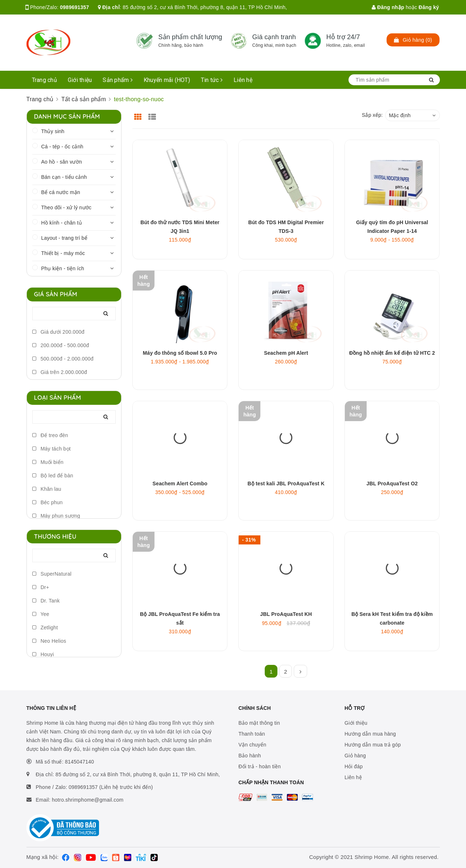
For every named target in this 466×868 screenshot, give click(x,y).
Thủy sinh (53, 131)
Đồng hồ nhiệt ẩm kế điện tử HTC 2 (392, 353)
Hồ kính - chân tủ (62, 223)
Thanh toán (252, 734)
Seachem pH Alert (286, 353)
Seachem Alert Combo (180, 484)
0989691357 (74, 7)
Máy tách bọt (52, 449)
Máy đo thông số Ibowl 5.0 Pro (180, 353)
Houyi (43, 654)
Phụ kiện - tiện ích (63, 268)
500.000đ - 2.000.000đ (63, 359)
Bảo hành (250, 756)
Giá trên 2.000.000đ (60, 372)
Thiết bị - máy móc (63, 253)
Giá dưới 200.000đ (58, 332)
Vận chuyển (253, 745)
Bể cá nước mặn (61, 192)
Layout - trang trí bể (65, 238)
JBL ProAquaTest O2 (392, 484)
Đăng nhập (388, 7)
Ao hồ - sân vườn (62, 162)
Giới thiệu (80, 80)
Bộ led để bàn (53, 476)
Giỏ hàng (355, 756)
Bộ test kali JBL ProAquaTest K (286, 484)
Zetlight (45, 628)
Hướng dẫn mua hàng (370, 734)
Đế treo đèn (50, 435)
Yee (41, 614)
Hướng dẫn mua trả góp (373, 745)
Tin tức (212, 80)
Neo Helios (49, 641)
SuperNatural (52, 574)
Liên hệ (243, 80)
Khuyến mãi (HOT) (167, 80)
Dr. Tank (46, 601)
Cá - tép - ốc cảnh (62, 147)
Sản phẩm (118, 80)
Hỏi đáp (354, 766)
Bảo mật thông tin (259, 723)
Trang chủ (44, 80)
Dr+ (41, 587)
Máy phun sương (56, 516)
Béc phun (48, 502)
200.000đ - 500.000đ (61, 345)
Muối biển (48, 462)
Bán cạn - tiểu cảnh (64, 177)
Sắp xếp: (372, 115)
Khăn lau (47, 489)
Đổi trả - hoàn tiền (260, 766)
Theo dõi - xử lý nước (67, 207)
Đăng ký (429, 7)
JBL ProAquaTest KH (286, 614)
